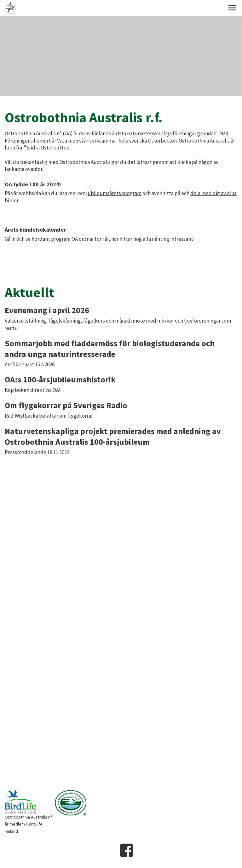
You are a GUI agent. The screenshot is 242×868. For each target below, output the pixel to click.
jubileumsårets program (114, 193)
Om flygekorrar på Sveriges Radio (66, 405)
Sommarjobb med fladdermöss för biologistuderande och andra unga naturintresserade (110, 349)
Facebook (127, 850)
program (61, 239)
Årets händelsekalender (35, 230)
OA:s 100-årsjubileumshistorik (60, 379)
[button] (232, 8)
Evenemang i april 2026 (47, 310)
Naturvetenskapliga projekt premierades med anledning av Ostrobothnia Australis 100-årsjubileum (113, 436)
